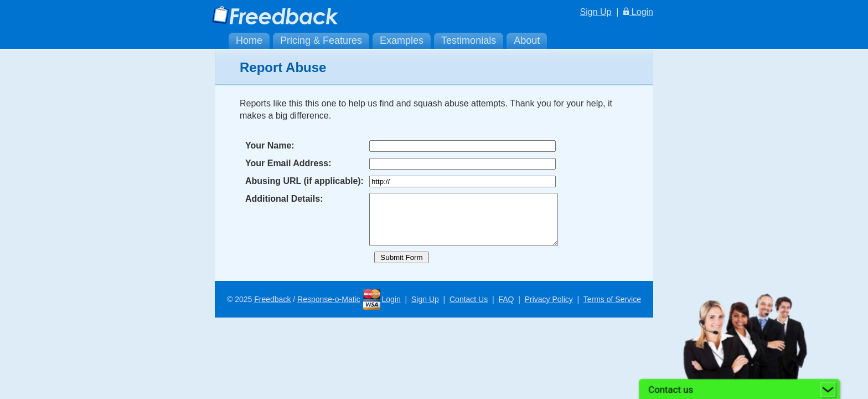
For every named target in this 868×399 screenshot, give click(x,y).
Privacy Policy (549, 309)
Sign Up (596, 12)
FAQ (506, 309)
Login (638, 12)
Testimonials (469, 40)
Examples (402, 40)
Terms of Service (612, 309)
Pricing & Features (321, 40)
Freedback (272, 309)
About (527, 40)
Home (249, 40)
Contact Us (469, 309)
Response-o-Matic (329, 309)
